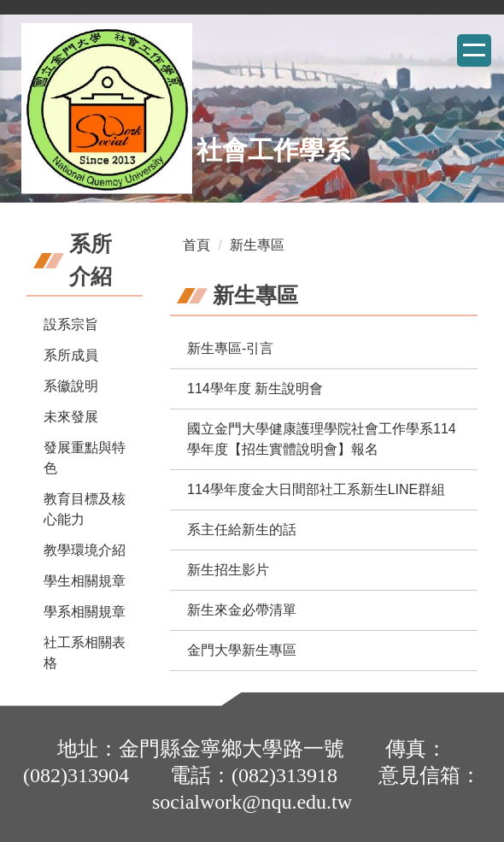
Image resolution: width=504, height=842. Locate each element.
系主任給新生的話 (242, 530)
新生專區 (257, 245)
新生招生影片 (228, 570)
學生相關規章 (85, 581)
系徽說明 (71, 386)
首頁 (196, 245)
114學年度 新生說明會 (255, 389)
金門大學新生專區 (242, 650)
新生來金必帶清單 (242, 610)
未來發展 (71, 417)
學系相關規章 (85, 612)
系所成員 (71, 355)
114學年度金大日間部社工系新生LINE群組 (316, 489)
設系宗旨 (71, 324)
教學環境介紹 (85, 550)
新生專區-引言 (230, 348)
